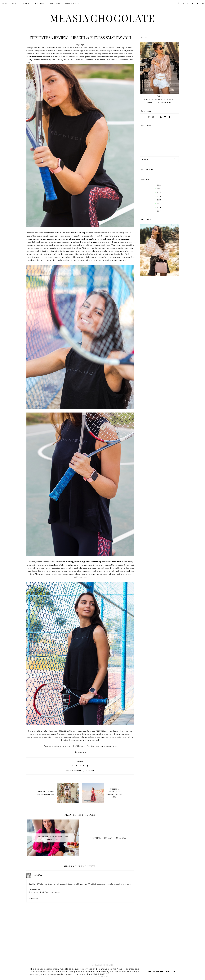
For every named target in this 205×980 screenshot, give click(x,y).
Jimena (38, 875)
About (15, 3)
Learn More (155, 972)
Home (5, 3)
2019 (159, 196)
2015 (159, 211)
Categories (39, 3)
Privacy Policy (72, 3)
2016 (159, 207)
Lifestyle (89, 771)
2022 (159, 185)
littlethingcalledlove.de (50, 892)
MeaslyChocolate (102, 18)
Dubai (25, 3)
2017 (159, 203)
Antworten (34, 899)
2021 (159, 189)
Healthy (78, 771)
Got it (171, 972)
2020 (159, 192)
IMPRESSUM (55, 3)
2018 (159, 200)
